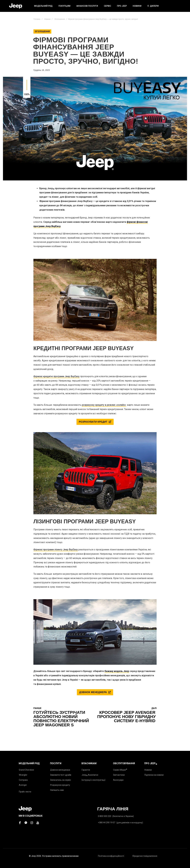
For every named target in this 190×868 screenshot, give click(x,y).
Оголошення (60, 19)
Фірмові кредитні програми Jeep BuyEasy (56, 376)
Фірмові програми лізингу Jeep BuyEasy (56, 550)
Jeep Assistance (90, 775)
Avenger (23, 785)
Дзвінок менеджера (60, 770)
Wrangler (23, 775)
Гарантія (86, 770)
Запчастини (119, 775)
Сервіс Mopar (120, 770)
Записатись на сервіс (61, 780)
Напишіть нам (57, 790)
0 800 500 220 (105, 816)
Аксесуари (118, 780)
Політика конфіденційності (111, 856)
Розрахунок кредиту (60, 785)
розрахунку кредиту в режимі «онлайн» (104, 405)
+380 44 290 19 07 (107, 823)
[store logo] (16, 6)
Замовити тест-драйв (61, 775)
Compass (23, 780)
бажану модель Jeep (117, 671)
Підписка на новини (154, 775)
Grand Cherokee (26, 770)
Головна (37, 19)
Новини (47, 19)
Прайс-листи (25, 792)
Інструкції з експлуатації (94, 780)
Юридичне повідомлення (145, 856)
